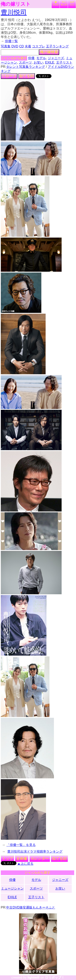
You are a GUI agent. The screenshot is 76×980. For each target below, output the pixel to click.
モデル (41, 58)
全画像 (22, 859)
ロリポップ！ (55, 977)
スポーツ (25, 62)
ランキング (64, 3)
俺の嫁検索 (49, 52)
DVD (15, 46)
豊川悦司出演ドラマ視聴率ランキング (35, 852)
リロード (9, 76)
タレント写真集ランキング (26, 67)
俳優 (31, 58)
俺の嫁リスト (16, 4)
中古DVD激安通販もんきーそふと (31, 907)
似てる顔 (27, 76)
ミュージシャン (12, 888)
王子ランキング (57, 46)
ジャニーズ (56, 58)
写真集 (6, 46)
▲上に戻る (25, 864)
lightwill (33, 977)
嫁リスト (56, 3)
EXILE (50, 62)
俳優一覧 (11, 41)
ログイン (72, 3)
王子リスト (64, 62)
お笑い (39, 62)
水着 (28, 46)
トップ (7, 859)
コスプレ (39, 46)
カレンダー (40, 859)
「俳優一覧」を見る (21, 845)
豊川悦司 (14, 12)
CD (21, 46)
